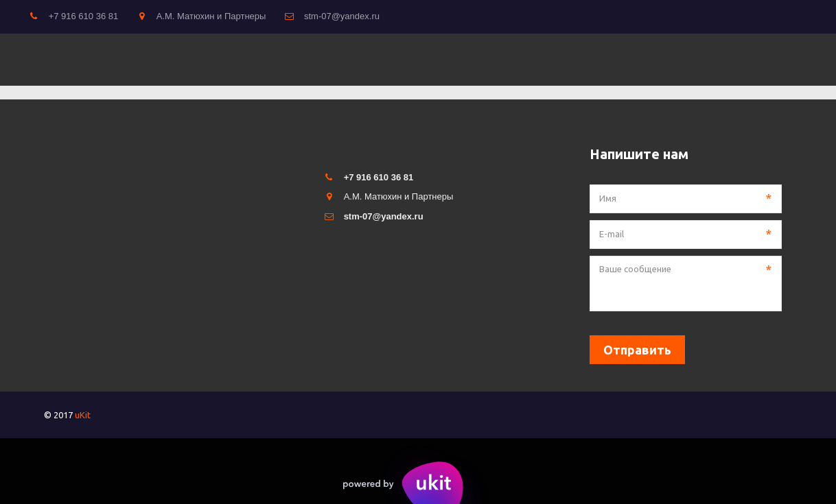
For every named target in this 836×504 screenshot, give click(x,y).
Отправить (637, 350)
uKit (83, 415)
